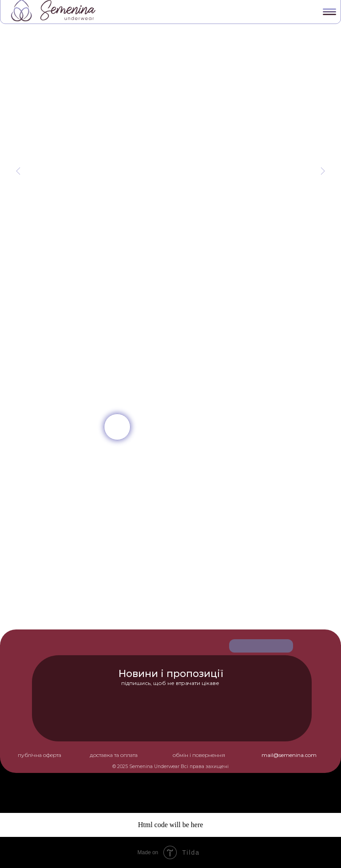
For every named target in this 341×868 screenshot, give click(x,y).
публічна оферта (40, 755)
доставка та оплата (114, 755)
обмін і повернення (199, 755)
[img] (117, 427)
